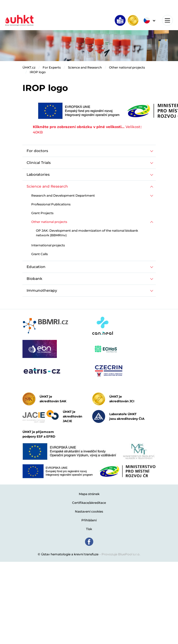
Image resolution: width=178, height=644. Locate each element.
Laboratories (38, 174)
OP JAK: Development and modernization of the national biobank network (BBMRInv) (87, 233)
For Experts (52, 67)
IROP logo (38, 72)
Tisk (89, 529)
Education (36, 267)
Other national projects (127, 67)
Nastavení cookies (89, 511)
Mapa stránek (89, 494)
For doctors (37, 151)
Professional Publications (51, 204)
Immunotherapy (42, 290)
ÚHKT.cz (29, 67)
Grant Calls (40, 254)
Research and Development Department (63, 195)
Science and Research (85, 67)
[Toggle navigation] (167, 20)
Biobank (34, 279)
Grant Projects (42, 213)
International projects (48, 245)
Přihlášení (89, 520)
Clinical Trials (39, 163)
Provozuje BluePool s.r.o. (121, 554)
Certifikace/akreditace (89, 503)
